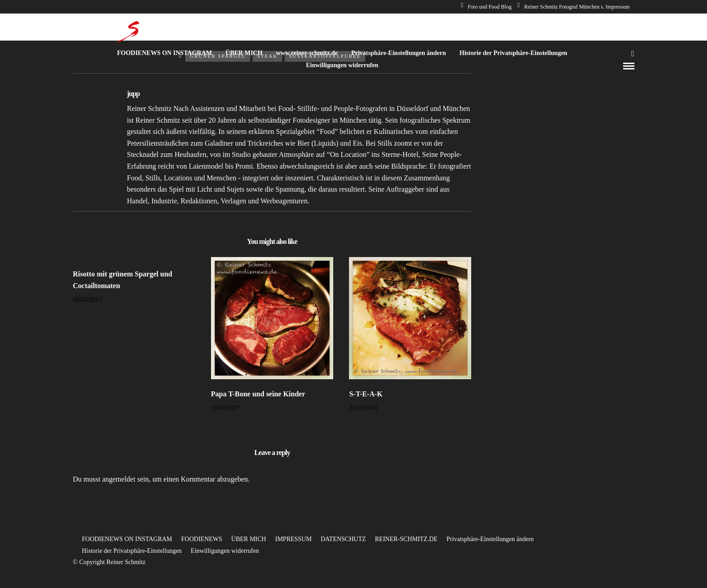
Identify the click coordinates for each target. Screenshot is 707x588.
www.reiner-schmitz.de (307, 53)
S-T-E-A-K (366, 394)
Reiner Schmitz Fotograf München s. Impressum (573, 7)
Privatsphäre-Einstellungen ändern (399, 53)
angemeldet (119, 479)
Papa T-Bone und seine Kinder (258, 394)
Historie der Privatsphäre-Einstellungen (513, 53)
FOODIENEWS (202, 539)
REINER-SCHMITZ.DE (406, 539)
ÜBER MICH (244, 53)
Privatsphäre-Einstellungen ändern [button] (490, 539)
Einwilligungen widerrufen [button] (225, 551)
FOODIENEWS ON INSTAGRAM (164, 53)
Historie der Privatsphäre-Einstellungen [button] (132, 551)
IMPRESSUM (293, 539)
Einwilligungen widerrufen (342, 65)
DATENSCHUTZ (343, 539)
